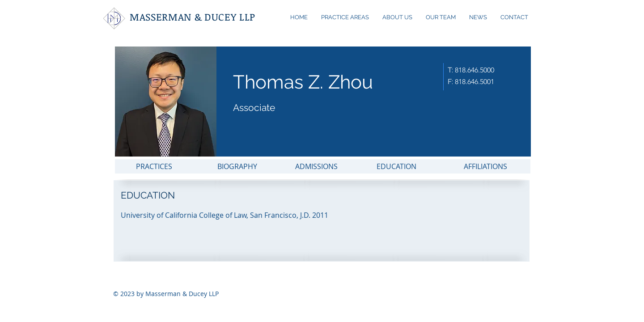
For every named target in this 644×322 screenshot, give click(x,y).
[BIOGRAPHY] (237, 166)
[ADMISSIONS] (316, 166)
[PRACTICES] (154, 166)
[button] (295, 215)
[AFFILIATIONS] (485, 166)
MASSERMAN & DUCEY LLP (193, 17)
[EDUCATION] (396, 166)
